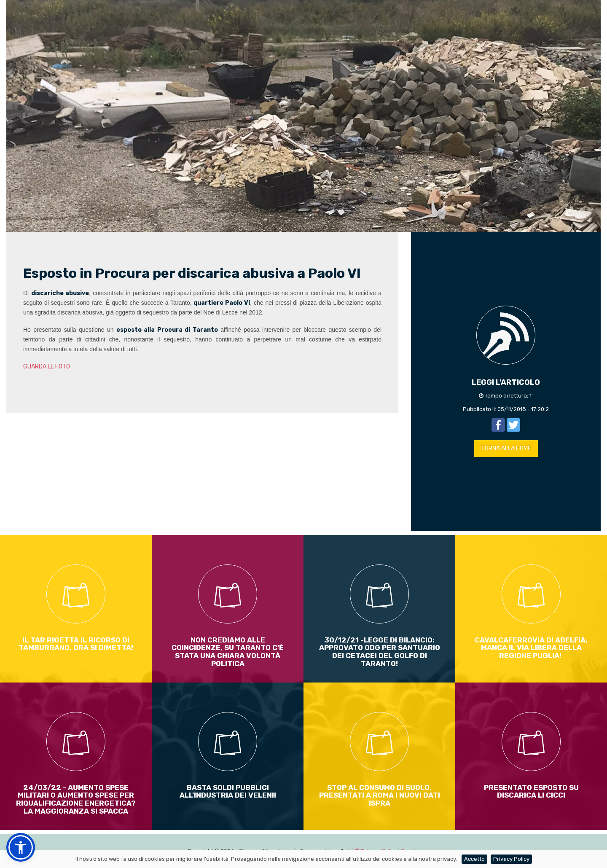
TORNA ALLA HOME (506, 448)
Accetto (474, 859)
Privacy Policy (511, 859)
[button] (21, 847)
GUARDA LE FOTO (47, 367)
